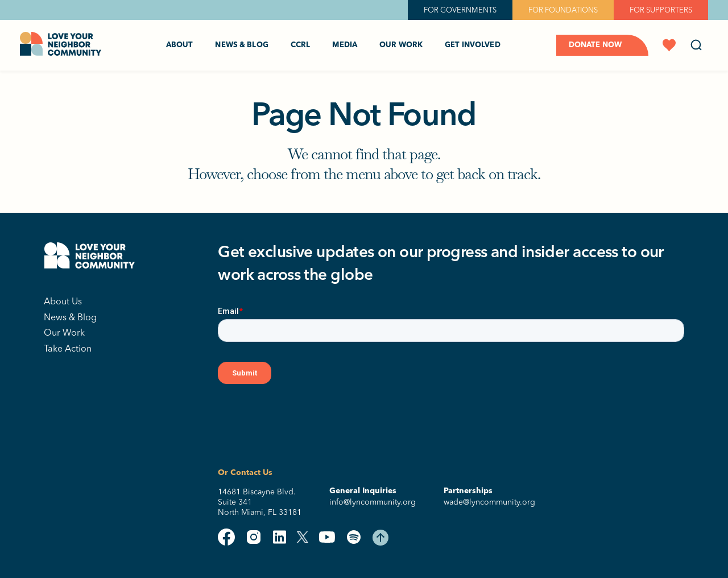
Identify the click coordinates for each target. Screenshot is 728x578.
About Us (63, 301)
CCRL (301, 45)
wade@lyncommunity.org (489, 502)
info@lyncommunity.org (373, 502)
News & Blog (241, 45)
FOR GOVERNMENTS (460, 10)
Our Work (401, 45)
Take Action (68, 348)
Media (345, 45)
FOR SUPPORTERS (661, 10)
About (180, 45)
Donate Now (595, 45)
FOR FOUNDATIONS (563, 10)
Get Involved (473, 45)
